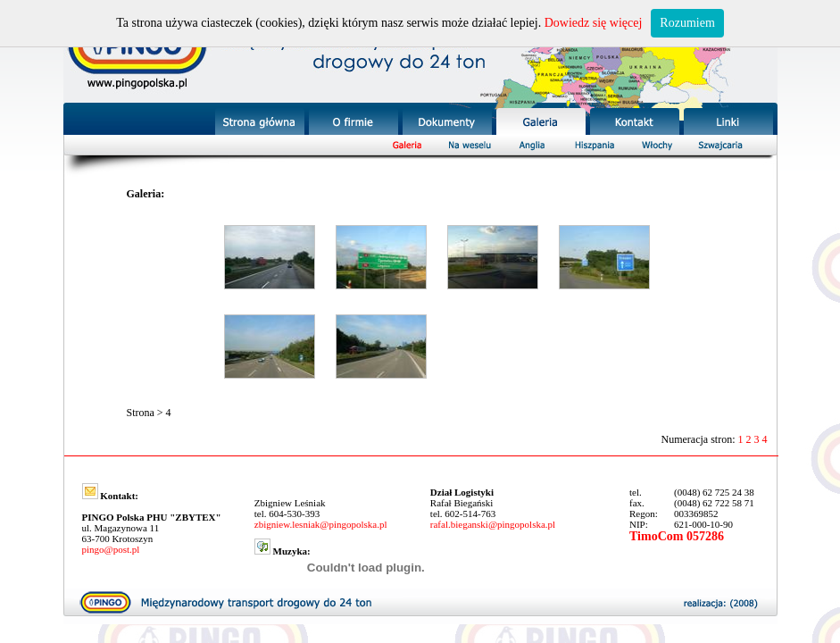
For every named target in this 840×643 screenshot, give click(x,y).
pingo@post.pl (111, 549)
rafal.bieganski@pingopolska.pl (493, 524)
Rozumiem (687, 23)
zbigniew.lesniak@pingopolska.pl (321, 524)
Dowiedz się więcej (594, 23)
